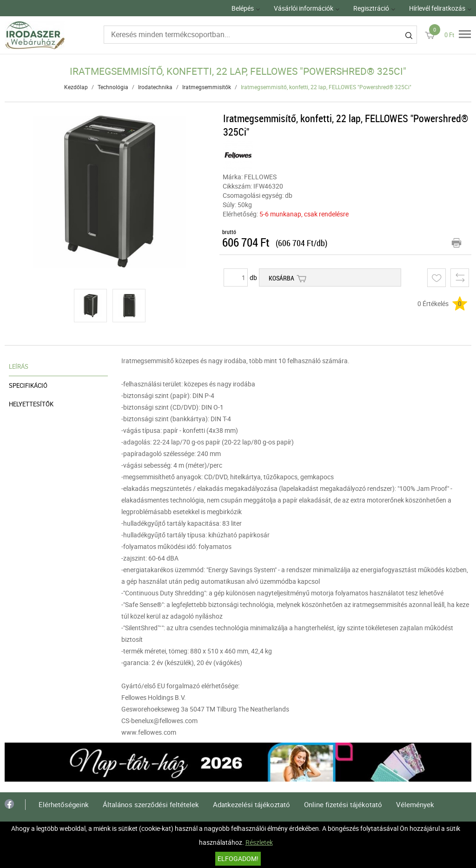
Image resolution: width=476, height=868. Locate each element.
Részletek (259, 842)
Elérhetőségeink (64, 804)
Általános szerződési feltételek (151, 804)
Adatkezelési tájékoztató (251, 804)
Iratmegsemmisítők (207, 87)
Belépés (243, 8)
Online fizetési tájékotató (343, 804)
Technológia (113, 87)
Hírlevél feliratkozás (437, 8)
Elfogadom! (238, 858)
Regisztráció (371, 8)
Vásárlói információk (304, 8)
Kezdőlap (76, 87)
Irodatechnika (155, 87)
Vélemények (415, 804)
